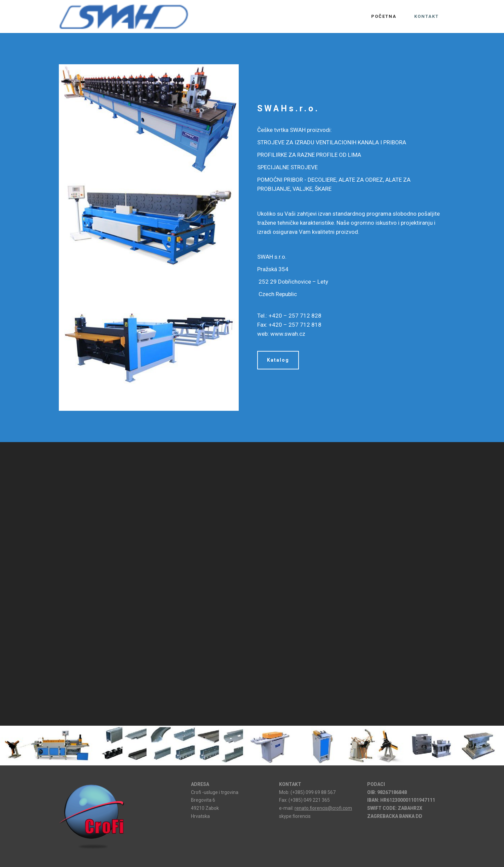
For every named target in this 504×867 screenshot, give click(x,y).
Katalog (278, 360)
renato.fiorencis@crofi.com (323, 808)
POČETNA (384, 16)
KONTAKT (427, 16)
